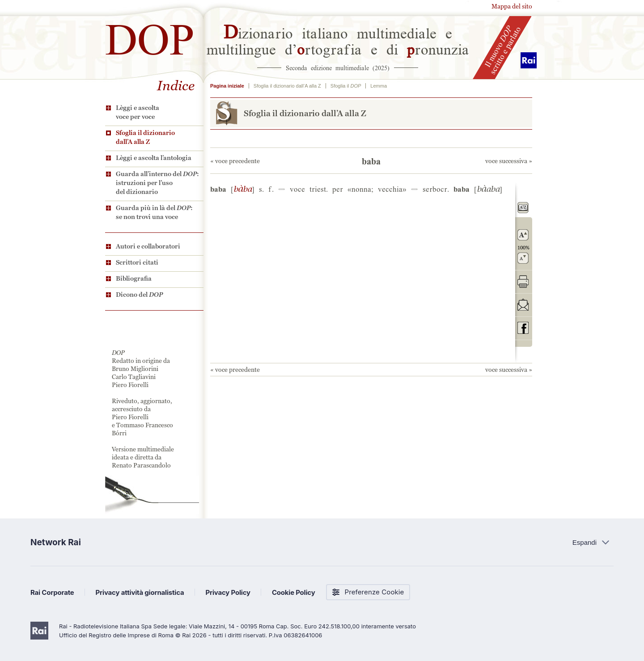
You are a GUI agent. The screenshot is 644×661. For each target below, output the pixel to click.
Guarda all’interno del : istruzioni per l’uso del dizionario (157, 183)
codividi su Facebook (523, 328)
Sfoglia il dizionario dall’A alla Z (145, 137)
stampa (523, 281)
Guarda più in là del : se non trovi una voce (154, 212)
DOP (150, 36)
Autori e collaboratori (148, 246)
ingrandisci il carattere (523, 235)
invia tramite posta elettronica (523, 305)
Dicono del (139, 295)
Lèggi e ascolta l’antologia (154, 158)
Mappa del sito (512, 6)
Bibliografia (134, 278)
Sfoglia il (346, 86)
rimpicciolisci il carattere (523, 258)
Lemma (379, 86)
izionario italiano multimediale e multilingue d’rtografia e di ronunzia (338, 40)
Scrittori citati (137, 262)
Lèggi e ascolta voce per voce (138, 112)
